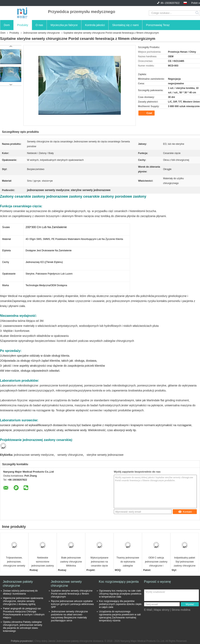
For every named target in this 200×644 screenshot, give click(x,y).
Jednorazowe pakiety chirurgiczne (18, 584)
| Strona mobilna (180, 610)
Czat (147, 113)
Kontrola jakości (95, 25)
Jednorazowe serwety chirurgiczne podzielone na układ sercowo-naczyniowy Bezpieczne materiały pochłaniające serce (69, 616)
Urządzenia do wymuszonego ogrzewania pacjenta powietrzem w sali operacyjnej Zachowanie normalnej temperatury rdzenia (120, 616)
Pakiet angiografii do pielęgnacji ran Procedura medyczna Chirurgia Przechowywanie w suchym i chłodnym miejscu (24, 613)
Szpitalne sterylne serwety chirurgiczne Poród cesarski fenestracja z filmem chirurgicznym (72, 594)
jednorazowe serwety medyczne (34, 455)
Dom (7, 25)
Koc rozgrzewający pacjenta (119, 582)
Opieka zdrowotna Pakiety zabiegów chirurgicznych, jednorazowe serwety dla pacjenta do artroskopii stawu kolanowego (23, 626)
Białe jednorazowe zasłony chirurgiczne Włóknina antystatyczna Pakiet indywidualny (71, 562)
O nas (39, 25)
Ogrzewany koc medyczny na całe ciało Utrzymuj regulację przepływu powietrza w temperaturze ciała (120, 594)
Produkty (23, 25)
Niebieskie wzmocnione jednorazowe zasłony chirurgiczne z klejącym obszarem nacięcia (43, 562)
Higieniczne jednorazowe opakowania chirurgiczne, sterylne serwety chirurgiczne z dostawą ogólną (23, 601)
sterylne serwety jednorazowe (105, 455)
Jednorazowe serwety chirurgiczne (41, 33)
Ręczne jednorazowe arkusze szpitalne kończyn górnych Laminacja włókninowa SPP (72, 604)
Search (197, 13)
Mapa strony (161, 610)
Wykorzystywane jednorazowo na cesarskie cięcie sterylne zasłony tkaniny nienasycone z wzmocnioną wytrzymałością (99, 562)
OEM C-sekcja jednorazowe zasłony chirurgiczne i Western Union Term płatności (156, 562)
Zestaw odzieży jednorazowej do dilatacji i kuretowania (20, 592)
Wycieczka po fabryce (64, 25)
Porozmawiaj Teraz (158, 25)
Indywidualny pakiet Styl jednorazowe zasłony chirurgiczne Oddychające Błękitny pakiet (184, 562)
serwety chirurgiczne (70, 455)
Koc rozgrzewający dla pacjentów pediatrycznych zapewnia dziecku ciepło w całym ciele (120, 604)
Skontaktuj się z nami (125, 25)
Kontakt (185, 512)
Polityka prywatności (22, 641)
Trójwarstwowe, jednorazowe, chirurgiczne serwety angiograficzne (14, 562)
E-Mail (148, 610)
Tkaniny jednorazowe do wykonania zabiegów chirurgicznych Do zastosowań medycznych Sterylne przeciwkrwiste (128, 562)
